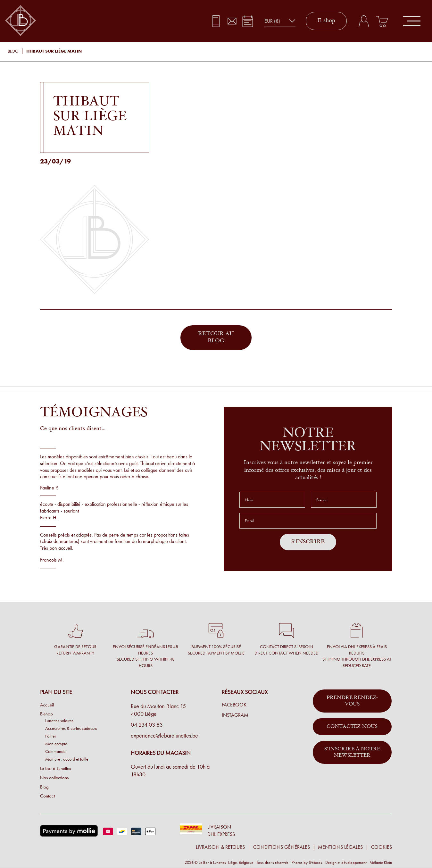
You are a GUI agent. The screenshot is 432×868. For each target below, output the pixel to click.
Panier (51, 736)
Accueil (47, 705)
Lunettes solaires (59, 721)
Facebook (234, 705)
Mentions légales (340, 847)
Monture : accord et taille (67, 759)
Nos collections (54, 778)
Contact (47, 796)
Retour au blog (216, 338)
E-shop (326, 21)
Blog (13, 51)
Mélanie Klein (381, 862)
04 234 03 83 (147, 725)
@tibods (315, 862)
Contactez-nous (352, 727)
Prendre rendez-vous (352, 701)
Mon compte (56, 744)
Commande (55, 751)
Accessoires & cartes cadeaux (71, 728)
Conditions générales (282, 847)
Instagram (235, 715)
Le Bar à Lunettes (55, 768)
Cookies (382, 847)
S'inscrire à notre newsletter (352, 752)
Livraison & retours (220, 847)
